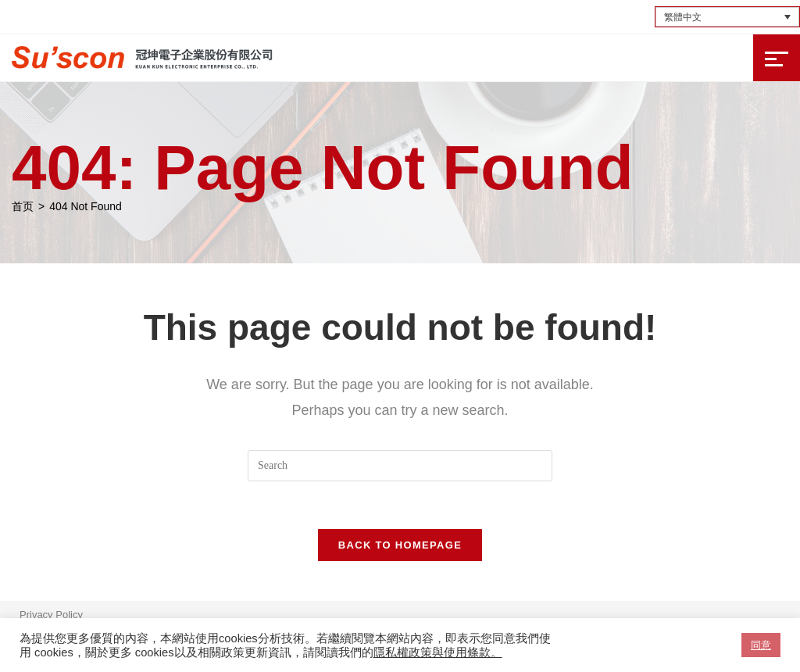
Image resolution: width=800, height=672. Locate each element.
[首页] (23, 206)
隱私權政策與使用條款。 (438, 652)
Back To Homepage (400, 545)
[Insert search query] (400, 466)
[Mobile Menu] (777, 58)
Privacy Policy (51, 615)
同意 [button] (761, 645)
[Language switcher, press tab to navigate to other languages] (727, 17)
